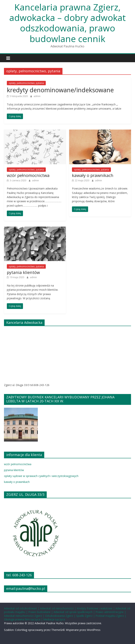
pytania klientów (23, 272)
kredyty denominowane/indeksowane (60, 90)
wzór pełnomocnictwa (28, 175)
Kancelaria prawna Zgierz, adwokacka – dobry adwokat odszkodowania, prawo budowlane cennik (67, 23)
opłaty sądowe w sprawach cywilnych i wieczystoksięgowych (41, 476)
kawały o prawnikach (93, 175)
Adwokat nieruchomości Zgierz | (24, 616)
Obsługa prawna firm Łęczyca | (24, 619)
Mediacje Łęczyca (54, 619)
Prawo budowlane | (41, 612)
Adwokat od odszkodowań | (22, 608)
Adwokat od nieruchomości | (58, 608)
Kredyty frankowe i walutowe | (96, 608)
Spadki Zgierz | (86, 616)
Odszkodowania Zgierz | (61, 616)
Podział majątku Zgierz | (111, 616)
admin (37, 96)
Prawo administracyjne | (111, 612)
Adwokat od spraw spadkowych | (75, 612)
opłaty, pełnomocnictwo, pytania (26, 83)
